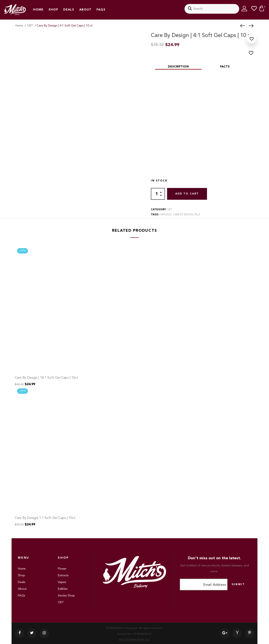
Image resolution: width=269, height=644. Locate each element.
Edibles (63, 589)
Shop (53, 10)
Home (38, 10)
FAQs (101, 10)
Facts (225, 67)
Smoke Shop (66, 596)
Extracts (63, 575)
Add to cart (187, 194)
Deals (69, 10)
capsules (165, 215)
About (85, 10)
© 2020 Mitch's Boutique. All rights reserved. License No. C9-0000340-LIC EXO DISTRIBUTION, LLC (134, 634)
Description (178, 67)
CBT (30, 26)
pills (197, 215)
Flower (62, 569)
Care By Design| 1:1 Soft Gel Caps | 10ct (45, 518)
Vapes (62, 582)
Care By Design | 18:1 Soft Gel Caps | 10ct (46, 378)
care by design (183, 215)
